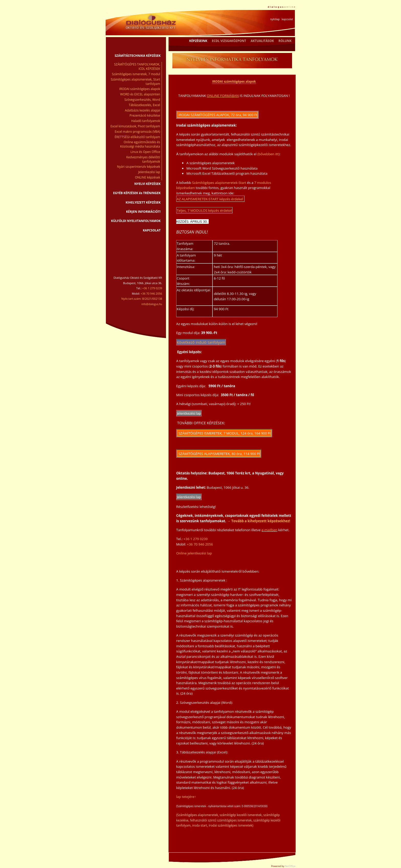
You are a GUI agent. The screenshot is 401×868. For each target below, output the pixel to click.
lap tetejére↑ (186, 797)
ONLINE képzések (148, 177)
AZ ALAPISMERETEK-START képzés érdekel (210, 199)
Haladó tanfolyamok (146, 121)
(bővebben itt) (269, 154)
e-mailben (269, 530)
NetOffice (290, 866)
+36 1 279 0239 (196, 539)
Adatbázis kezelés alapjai (142, 110)
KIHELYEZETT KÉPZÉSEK (143, 202)
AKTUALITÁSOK (262, 41)
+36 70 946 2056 (200, 544)
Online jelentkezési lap (194, 553)
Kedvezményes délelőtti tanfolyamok (143, 159)
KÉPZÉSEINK (198, 41)
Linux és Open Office (145, 152)
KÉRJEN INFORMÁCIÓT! (143, 212)
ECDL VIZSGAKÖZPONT (229, 41)
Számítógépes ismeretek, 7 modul (136, 74)
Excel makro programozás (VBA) (138, 132)
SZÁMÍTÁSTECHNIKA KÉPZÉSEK (138, 56)
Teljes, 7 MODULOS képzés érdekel (204, 210)
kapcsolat (287, 19)
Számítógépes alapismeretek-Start (219, 183)
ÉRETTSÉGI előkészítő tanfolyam (137, 137)
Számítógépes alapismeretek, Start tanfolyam (135, 82)
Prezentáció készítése (145, 115)
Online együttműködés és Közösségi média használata (140, 144)
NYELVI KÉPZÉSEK (147, 184)
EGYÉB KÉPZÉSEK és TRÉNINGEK (137, 193)
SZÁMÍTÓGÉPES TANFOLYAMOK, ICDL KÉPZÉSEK (137, 66)
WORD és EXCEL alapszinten (140, 94)
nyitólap (275, 19)
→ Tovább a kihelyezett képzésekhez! (259, 521)
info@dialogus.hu (152, 304)
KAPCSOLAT (152, 230)
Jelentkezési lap (149, 172)
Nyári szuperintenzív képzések (139, 167)
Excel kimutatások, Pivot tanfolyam (135, 126)
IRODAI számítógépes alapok (140, 89)
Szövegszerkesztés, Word (142, 100)
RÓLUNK (285, 41)
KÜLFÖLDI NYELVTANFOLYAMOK (136, 221)
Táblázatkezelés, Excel (144, 105)
